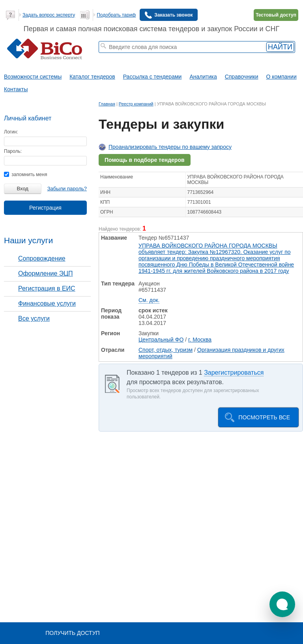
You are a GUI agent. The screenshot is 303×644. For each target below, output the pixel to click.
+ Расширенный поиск (237, 56)
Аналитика (203, 77)
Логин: (11, 132)
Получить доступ (72, 633)
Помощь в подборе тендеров (145, 160)
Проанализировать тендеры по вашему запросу (170, 147)
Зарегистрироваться (234, 373)
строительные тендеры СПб (154, 56)
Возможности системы (33, 77)
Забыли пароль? (67, 189)
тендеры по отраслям (122, 62)
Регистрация (45, 208)
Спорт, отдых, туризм (166, 350)
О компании (281, 77)
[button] (282, 604)
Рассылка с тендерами (152, 77)
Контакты (16, 89)
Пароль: (13, 151)
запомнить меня (25, 175)
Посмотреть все (264, 417)
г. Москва (200, 340)
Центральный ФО (161, 340)
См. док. (149, 300)
